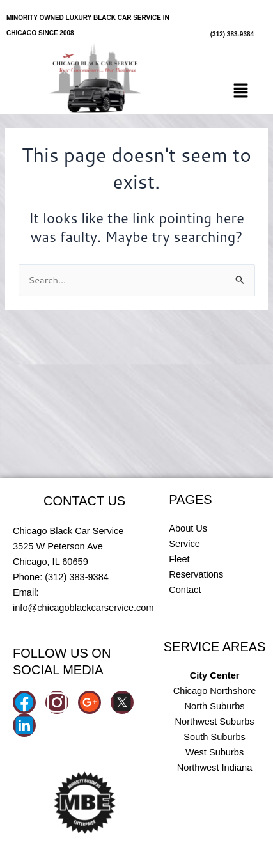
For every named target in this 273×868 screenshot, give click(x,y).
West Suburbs (215, 752)
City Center (215, 675)
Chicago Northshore (215, 691)
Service (184, 544)
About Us (188, 528)
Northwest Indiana (215, 768)
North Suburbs (215, 706)
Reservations (196, 574)
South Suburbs (214, 737)
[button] (241, 92)
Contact (185, 590)
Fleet (179, 559)
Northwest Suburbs (215, 722)
